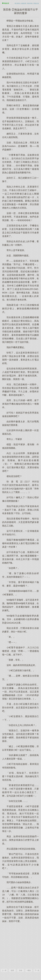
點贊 (12, 970)
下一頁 (37, 970)
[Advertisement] (20, 945)
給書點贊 (24, 3)
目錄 (21, 970)
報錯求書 (30, 3)
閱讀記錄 (36, 3)
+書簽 (29, 970)
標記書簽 (17, 3)
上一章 (4, 970)
